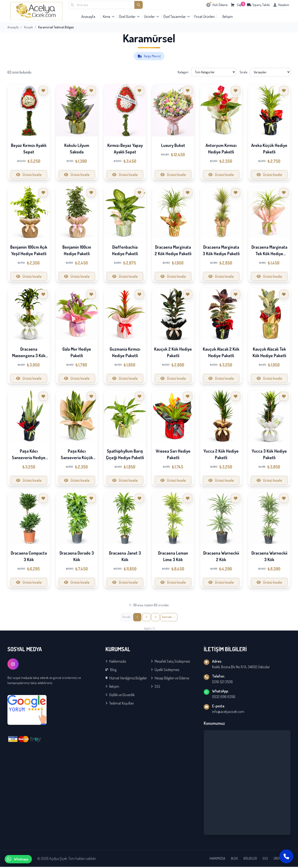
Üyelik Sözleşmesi (165, 671)
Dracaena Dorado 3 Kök (77, 556)
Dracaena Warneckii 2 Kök (221, 556)
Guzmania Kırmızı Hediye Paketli (125, 352)
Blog (111, 671)
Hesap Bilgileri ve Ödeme (170, 679)
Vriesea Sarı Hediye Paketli (173, 454)
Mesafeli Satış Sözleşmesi (170, 662)
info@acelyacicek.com (228, 713)
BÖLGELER (250, 860)
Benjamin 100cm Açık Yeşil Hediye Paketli (29, 250)
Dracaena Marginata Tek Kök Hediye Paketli (269, 254)
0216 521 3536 (222, 683)
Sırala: (244, 72)
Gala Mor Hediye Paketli (77, 352)
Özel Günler (130, 17)
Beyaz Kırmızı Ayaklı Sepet (29, 149)
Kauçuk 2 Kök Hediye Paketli (173, 352)
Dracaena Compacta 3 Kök (29, 556)
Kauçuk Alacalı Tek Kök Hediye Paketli (269, 352)
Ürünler (152, 17)
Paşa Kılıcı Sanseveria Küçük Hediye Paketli (77, 458)
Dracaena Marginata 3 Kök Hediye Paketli (221, 250)
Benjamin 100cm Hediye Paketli (77, 250)
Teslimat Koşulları (120, 704)
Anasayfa (88, 17)
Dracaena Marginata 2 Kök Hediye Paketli (173, 250)
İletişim (228, 17)
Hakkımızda (116, 662)
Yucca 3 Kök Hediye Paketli (269, 454)
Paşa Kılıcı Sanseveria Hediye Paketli (29, 458)
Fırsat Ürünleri (205, 17)
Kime (109, 17)
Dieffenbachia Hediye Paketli (125, 250)
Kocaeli (28, 27)
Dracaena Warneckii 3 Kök (269, 556)
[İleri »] (171, 618)
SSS (156, 688)
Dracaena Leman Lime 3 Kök (173, 556)
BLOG (234, 860)
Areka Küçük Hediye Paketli (269, 149)
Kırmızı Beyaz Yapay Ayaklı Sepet (125, 149)
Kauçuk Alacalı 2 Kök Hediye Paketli (221, 352)
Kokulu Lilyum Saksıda (77, 149)
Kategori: (183, 72)
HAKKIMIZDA (217, 860)
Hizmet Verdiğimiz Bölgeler (126, 679)
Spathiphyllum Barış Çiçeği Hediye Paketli (125, 454)
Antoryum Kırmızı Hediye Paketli (221, 149)
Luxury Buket (173, 145)
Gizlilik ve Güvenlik (120, 696)
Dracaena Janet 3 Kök (125, 556)
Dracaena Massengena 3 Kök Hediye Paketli (29, 356)
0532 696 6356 (224, 698)
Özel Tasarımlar (177, 17)
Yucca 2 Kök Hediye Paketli (221, 454)
